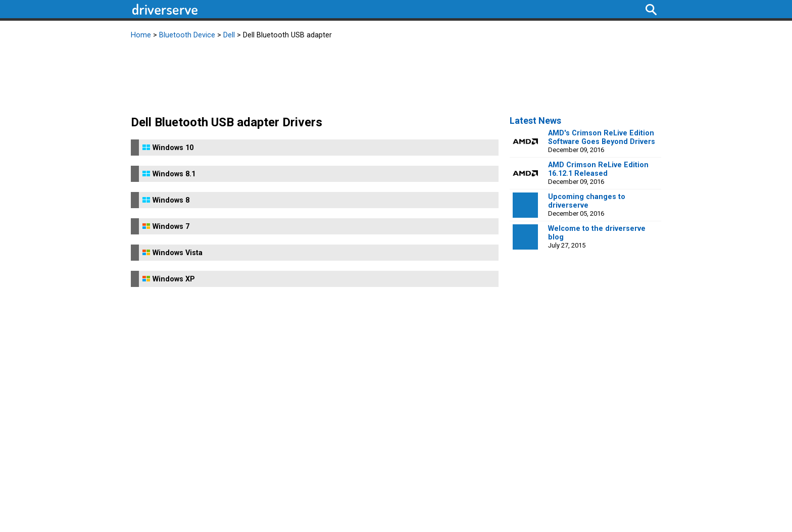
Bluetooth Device (187, 35)
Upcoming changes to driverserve (587, 201)
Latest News (535, 120)
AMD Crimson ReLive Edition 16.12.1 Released (598, 169)
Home (141, 35)
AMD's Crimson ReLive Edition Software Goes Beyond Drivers (602, 137)
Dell (229, 35)
